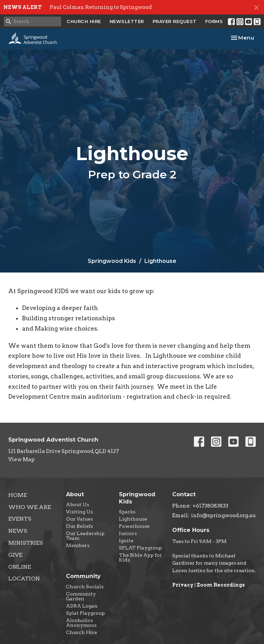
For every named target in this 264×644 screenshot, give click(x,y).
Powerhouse (134, 526)
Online (20, 567)
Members (78, 545)
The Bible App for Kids (140, 557)
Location (24, 579)
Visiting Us (79, 512)
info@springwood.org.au (223, 515)
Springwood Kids (112, 261)
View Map (21, 459)
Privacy (183, 585)
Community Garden (81, 596)
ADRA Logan (82, 606)
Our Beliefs (79, 526)
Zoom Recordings (221, 585)
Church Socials (85, 587)
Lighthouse (133, 519)
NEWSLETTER (127, 21)
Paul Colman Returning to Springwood (101, 7)
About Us (78, 504)
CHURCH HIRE (84, 21)
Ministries (26, 543)
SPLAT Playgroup (140, 548)
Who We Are (30, 507)
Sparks (127, 512)
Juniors (128, 533)
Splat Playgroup (85, 613)
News (18, 531)
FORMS (214, 21)
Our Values (79, 519)
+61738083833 (210, 506)
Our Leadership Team (85, 536)
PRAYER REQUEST (175, 21)
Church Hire (81, 632)
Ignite (126, 541)
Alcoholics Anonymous (81, 623)
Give (15, 555)
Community (83, 576)
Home (18, 495)
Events (20, 519)
